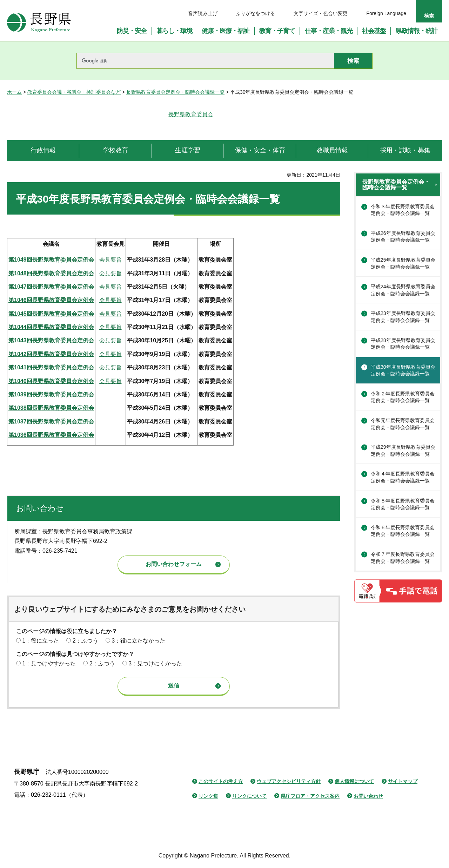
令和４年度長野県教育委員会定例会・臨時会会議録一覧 (403, 477)
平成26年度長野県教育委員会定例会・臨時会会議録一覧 (403, 237)
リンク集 (208, 796)
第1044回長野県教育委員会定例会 (51, 327)
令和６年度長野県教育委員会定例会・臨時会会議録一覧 (403, 531)
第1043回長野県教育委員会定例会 (51, 340)
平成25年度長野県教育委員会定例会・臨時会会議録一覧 (403, 263)
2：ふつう (85, 641)
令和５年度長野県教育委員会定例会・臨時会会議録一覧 (403, 504)
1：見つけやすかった (49, 663)
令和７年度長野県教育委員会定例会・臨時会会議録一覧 (403, 558)
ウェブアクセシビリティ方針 (289, 781)
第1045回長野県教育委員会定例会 (51, 314)
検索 (429, 16)
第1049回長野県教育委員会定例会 (51, 260)
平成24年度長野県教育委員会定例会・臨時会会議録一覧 (403, 290)
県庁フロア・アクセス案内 (310, 796)
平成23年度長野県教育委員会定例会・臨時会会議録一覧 (403, 317)
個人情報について (354, 781)
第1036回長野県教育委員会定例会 (51, 435)
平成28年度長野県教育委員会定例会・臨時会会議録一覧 (403, 344)
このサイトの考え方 (221, 781)
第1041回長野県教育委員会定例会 (51, 367)
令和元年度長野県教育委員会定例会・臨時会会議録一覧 (403, 424)
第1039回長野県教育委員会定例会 (51, 394)
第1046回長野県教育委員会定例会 (51, 300)
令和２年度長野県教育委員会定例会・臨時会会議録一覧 (403, 397)
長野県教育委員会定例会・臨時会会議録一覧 (175, 92)
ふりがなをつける (255, 13)
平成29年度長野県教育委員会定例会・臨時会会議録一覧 (403, 451)
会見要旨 (110, 260)
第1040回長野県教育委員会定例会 (51, 381)
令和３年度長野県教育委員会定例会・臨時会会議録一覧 (403, 210)
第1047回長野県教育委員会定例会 (51, 287)
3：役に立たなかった (138, 641)
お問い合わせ (368, 796)
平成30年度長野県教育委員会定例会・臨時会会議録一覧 (403, 370)
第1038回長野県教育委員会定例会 (51, 408)
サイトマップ (403, 781)
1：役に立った (41, 641)
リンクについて (249, 796)
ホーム (14, 92)
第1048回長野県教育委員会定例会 (51, 273)
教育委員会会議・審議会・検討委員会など (74, 92)
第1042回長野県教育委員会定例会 (51, 354)
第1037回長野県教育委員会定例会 (51, 422)
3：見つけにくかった (155, 663)
